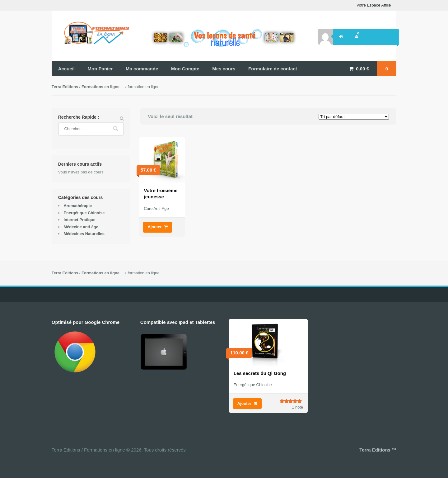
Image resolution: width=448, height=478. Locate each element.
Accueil (66, 69)
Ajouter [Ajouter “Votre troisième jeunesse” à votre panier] (155, 227)
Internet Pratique (79, 220)
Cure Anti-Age (156, 208)
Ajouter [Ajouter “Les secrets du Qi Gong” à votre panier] (244, 403)
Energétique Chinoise (84, 213)
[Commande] (354, 117)
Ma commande (142, 69)
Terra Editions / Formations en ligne (86, 87)
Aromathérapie (78, 206)
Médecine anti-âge (81, 227)
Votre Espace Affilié (374, 5)
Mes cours (224, 69)
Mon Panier (100, 69)
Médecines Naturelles (84, 234)
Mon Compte (185, 69)
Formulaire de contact (273, 69)
